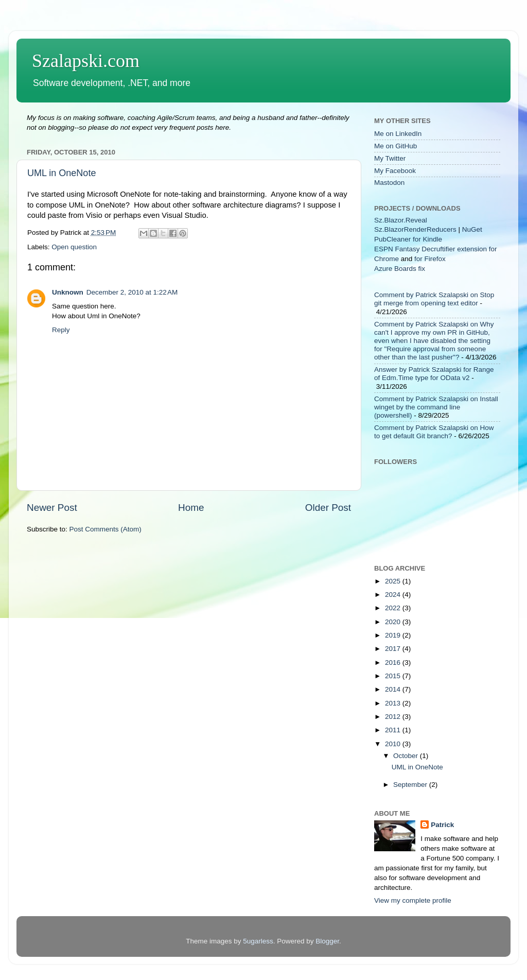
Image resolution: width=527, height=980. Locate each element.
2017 (394, 649)
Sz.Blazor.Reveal (401, 220)
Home (191, 508)
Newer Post (52, 508)
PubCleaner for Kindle (408, 239)
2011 (394, 730)
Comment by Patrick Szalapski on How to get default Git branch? (434, 432)
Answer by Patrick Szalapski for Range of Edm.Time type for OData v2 (434, 374)
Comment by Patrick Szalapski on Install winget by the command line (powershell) (436, 407)
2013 (394, 703)
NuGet (472, 229)
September (411, 785)
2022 (394, 608)
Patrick (442, 825)
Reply (61, 330)
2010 (394, 744)
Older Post (328, 508)
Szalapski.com (86, 61)
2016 (394, 663)
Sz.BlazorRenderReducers (415, 229)
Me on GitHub (396, 146)
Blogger (327, 941)
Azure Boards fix (400, 269)
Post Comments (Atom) (106, 529)
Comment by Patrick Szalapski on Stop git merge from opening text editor (434, 299)
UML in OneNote (62, 173)
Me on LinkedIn (398, 134)
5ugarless (258, 941)
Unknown (68, 292)
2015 (394, 676)
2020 (394, 622)
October (407, 756)
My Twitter (390, 158)
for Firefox (430, 259)
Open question (74, 247)
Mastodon (389, 183)
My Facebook (395, 171)
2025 (394, 581)
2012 (394, 717)
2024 (394, 595)
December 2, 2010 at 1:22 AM (132, 292)
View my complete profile (413, 900)
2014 (394, 689)
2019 (394, 635)
